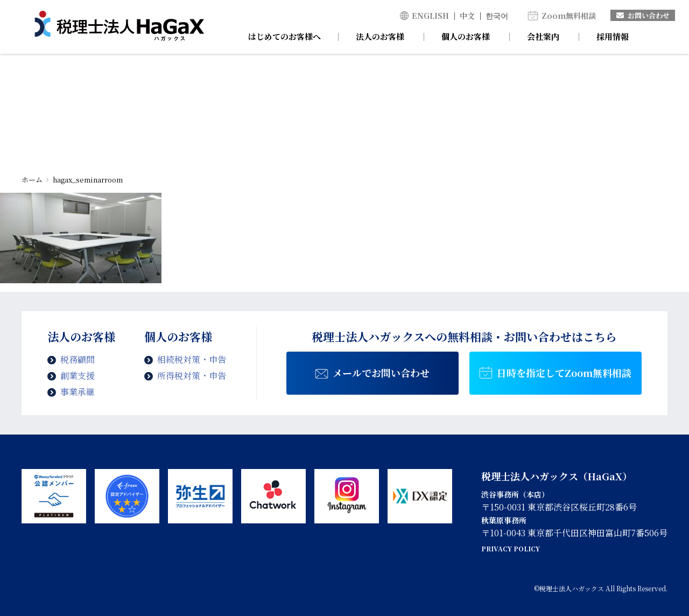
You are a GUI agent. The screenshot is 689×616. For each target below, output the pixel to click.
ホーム (32, 180)
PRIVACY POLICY (511, 548)
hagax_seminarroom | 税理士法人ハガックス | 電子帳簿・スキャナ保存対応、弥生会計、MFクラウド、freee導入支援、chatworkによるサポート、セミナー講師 (119, 27)
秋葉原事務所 (504, 520)
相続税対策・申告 (192, 359)
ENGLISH (430, 16)
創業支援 (78, 376)
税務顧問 (78, 359)
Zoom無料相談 (569, 16)
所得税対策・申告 (192, 376)
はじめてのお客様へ (284, 36)
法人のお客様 (380, 36)
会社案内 (543, 36)
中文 (467, 16)
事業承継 (78, 392)
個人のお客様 (466, 36)
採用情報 (613, 36)
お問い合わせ (643, 15)
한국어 (497, 16)
